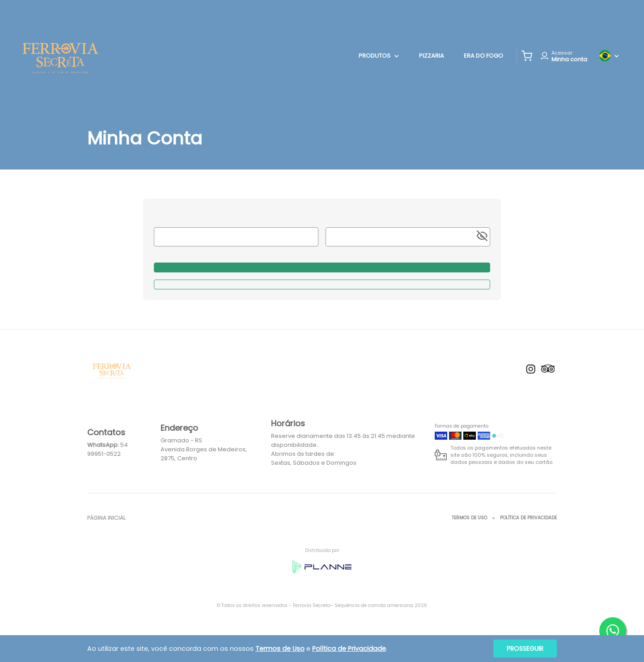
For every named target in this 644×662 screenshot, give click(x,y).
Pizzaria (432, 56)
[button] (527, 56)
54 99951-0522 (108, 449)
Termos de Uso (469, 518)
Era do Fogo (483, 56)
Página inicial (106, 518)
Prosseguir (525, 649)
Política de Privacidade (528, 518)
